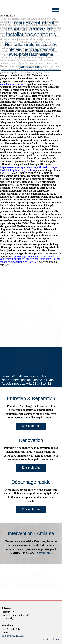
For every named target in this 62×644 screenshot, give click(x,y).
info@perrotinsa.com (13, 636)
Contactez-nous (31, 67)
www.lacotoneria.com (12, 84)
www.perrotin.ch (18, 262)
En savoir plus (31, 426)
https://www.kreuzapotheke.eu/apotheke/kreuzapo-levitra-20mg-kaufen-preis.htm (29, 168)
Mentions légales (51, 639)
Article (33, 262)
